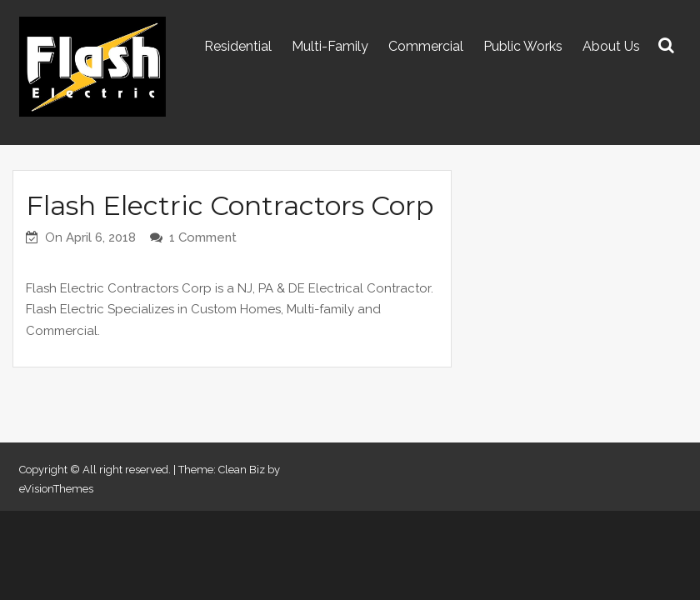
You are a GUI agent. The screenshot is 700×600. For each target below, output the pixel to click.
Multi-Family (330, 46)
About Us (611, 46)
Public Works (523, 46)
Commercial (426, 46)
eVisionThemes (56, 489)
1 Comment (203, 237)
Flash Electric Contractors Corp (230, 205)
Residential (238, 46)
